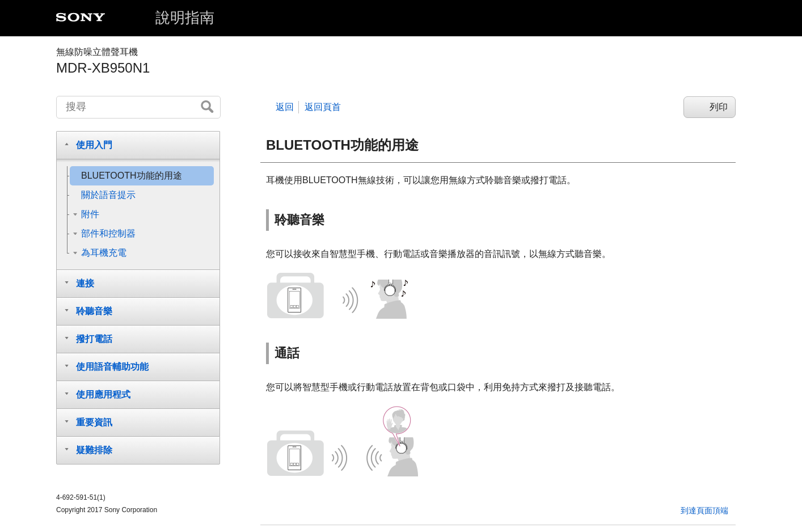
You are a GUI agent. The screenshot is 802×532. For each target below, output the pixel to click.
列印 (719, 107)
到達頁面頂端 (704, 510)
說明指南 (185, 18)
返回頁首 (323, 107)
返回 (285, 107)
